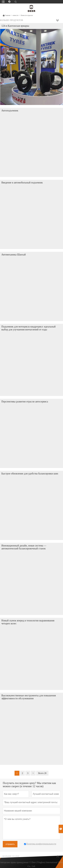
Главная (6, 15)
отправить (10, 844)
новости (15, 15)
